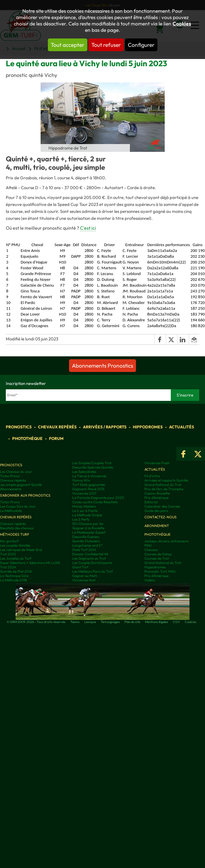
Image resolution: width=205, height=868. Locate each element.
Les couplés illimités (15, 545)
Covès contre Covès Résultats (95, 502)
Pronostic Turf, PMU (160, 571)
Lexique (90, 622)
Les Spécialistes (84, 472)
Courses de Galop (158, 554)
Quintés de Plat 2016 (16, 571)
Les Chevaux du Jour (16, 472)
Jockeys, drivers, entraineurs (166, 541)
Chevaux (151, 550)
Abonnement (157, 526)
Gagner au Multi (85, 576)
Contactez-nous (160, 517)
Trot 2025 (8, 554)
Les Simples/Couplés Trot (92, 463)
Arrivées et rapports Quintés (166, 480)
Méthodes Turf (15, 534)
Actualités (182, 427)
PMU (148, 545)
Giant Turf (80, 567)
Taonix (75, 622)
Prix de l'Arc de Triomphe (164, 489)
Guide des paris (156, 511)
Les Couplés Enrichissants (92, 563)
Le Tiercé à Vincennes (89, 476)
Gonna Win (81, 480)
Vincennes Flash (157, 463)
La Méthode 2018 (13, 580)
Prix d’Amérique (156, 576)
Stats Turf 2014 (84, 550)
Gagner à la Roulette (88, 528)
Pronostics (19, 427)
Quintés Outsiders (86, 541)
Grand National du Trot (163, 485)
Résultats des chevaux (17, 528)
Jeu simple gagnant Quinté (21, 485)
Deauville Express (86, 537)
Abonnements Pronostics (102, 366)
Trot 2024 (8, 567)
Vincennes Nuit (84, 580)
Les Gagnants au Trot (89, 558)
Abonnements (11, 489)
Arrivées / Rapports (105, 427)
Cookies (182, 24)
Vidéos (150, 580)
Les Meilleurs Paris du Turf (92, 571)
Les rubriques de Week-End (21, 550)
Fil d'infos (152, 476)
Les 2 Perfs (81, 519)
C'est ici (88, 228)
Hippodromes (148, 427)
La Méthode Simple (87, 515)
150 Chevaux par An (88, 524)
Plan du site (132, 622)
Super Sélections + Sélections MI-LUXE (30, 563)
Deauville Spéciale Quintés (93, 467)
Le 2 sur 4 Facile (85, 511)
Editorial (151, 502)
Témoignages (110, 622)
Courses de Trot (157, 558)
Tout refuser (106, 45)
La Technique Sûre (14, 576)
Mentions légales (157, 622)
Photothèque (27, 438)
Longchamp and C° (87, 545)
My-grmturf (9, 541)
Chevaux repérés (57, 427)
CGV (176, 622)
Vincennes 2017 (84, 493)
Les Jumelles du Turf (16, 558)
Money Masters (84, 506)
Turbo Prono (10, 476)
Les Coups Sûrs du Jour (18, 506)
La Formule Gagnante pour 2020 (98, 498)
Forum (56, 438)
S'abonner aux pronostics (25, 495)
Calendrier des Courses (162, 506)
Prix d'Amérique (156, 498)
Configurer (141, 45)
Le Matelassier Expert (89, 532)
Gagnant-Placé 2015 (88, 489)
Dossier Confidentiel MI (90, 554)
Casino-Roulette (157, 493)
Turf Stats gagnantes (89, 485)
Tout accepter (68, 45)
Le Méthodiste (11, 511)
